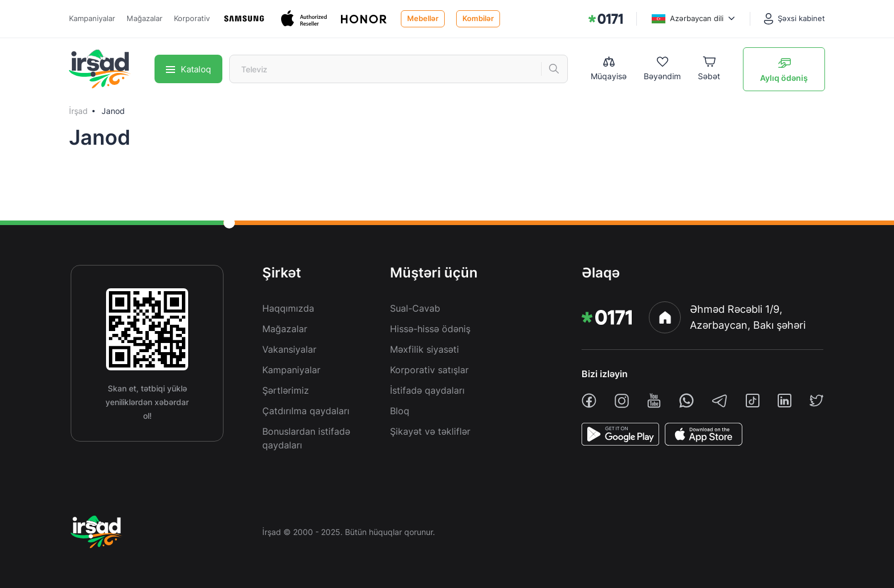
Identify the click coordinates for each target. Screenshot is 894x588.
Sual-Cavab (415, 308)
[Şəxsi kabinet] (795, 19)
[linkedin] (785, 401)
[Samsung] (245, 19)
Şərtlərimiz (286, 390)
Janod (113, 111)
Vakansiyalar (289, 349)
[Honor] (365, 19)
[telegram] (720, 401)
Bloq (400, 411)
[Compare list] (609, 69)
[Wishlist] (662, 69)
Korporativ (192, 18)
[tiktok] (753, 401)
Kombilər (478, 18)
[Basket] (709, 69)
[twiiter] (816, 401)
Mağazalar (145, 18)
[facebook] (589, 401)
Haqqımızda (288, 308)
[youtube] (654, 401)
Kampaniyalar (92, 18)
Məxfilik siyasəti (424, 349)
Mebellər (423, 18)
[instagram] (622, 401)
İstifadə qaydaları (427, 390)
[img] (606, 19)
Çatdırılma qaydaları (306, 411)
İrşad (78, 111)
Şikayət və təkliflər (430, 431)
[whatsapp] (686, 401)
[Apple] (305, 19)
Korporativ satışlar (429, 370)
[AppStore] (704, 434)
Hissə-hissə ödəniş (430, 329)
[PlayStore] (620, 434)
